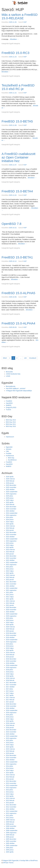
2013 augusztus (11, 788)
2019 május (10, 648)
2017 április (10, 695)
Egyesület (9, 447)
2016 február (10, 725)
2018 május (10, 674)
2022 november (11, 558)
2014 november (11, 758)
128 (26, 358)
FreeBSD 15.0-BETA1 (17, 257)
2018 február (10, 680)
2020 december (11, 607)
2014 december (11, 755)
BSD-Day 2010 (11, 426)
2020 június (10, 620)
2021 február (10, 603)
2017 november (11, 685)
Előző (5, 358)
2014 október (10, 760)
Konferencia (10, 456)
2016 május (10, 719)
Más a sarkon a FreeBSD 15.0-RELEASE (20, 16)
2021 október (10, 586)
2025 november (11, 487)
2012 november (11, 807)
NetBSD (9, 405)
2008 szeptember (12, 830)
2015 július (9, 740)
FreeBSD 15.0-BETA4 (17, 191)
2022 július (9, 567)
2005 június (10, 850)
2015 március (10, 749)
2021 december (11, 582)
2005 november (11, 841)
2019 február (10, 655)
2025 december (11, 485)
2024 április (10, 524)
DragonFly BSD (11, 407)
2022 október (10, 560)
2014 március (10, 775)
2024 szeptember (12, 513)
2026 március (10, 479)
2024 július (9, 517)
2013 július (9, 790)
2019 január (10, 657)
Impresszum (10, 437)
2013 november (11, 783)
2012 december (11, 805)
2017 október (10, 687)
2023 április (10, 547)
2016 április (10, 721)
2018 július (9, 670)
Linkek (8, 376)
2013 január (10, 803)
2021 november (11, 584)
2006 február (10, 835)
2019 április (10, 650)
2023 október (10, 537)
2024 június (10, 520)
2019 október (10, 637)
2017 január (10, 702)
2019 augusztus (11, 642)
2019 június (10, 646)
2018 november (11, 661)
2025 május (10, 500)
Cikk (7, 451)
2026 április (10, 477)
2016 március (10, 723)
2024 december (11, 507)
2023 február (10, 552)
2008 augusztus (11, 833)
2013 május (10, 794)
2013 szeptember (12, 785)
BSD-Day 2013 (11, 420)
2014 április (10, 773)
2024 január (10, 530)
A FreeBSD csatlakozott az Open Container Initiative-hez (19, 157)
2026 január (10, 483)
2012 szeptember (12, 811)
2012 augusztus (11, 813)
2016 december (11, 704)
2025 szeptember (12, 492)
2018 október (10, 663)
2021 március (10, 601)
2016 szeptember (12, 710)
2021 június (10, 595)
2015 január (10, 753)
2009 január (10, 824)
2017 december (11, 682)
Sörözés (9, 449)
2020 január (10, 631)
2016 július (9, 715)
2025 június (10, 498)
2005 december (11, 839)
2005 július (9, 848)
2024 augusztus (11, 515)
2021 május (10, 597)
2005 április (10, 852)
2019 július (9, 644)
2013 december (11, 781)
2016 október (10, 708)
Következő (33, 358)
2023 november (11, 535)
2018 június (10, 672)
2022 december (11, 556)
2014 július (9, 766)
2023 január (10, 554)
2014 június (10, 768)
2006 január (10, 837)
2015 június (10, 743)
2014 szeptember (12, 762)
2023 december (11, 532)
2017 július (9, 689)
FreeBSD (9, 401)
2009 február (10, 822)
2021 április (10, 599)
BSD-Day (11, 458)
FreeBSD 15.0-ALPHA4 (18, 323)
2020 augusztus (11, 616)
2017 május (10, 693)
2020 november (11, 610)
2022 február (10, 577)
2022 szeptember (12, 562)
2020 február (10, 629)
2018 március (10, 678)
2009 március (10, 820)
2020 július (9, 618)
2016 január (10, 728)
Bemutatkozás (11, 386)
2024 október (10, 511)
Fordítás (9, 453)
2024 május (10, 522)
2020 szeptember (12, 614)
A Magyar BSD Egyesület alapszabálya (19, 391)
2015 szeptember (12, 736)
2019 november (11, 635)
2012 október (10, 809)
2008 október (10, 828)
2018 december (11, 659)
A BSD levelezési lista (13, 374)
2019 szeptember (12, 640)
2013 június (10, 792)
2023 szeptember (12, 539)
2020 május (10, 622)
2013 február (10, 800)
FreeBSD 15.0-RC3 (15, 53)
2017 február (10, 700)
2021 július (9, 592)
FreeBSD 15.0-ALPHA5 (18, 293)
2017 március (10, 698)
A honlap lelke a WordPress (28, 860)
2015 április (10, 747)
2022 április (10, 573)
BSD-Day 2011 (11, 424)
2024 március (10, 526)
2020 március (10, 627)
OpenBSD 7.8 (11, 224)
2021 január (10, 605)
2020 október (10, 612)
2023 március (10, 550)
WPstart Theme (8, 863)
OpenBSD (9, 403)
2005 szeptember (12, 845)
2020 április (10, 625)
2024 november (11, 509)
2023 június (10, 543)
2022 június (10, 569)
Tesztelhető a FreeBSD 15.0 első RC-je (18, 87)
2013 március (10, 798)
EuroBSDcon (12, 460)
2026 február (10, 481)
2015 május (10, 745)
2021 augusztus (11, 590)
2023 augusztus (11, 541)
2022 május (10, 571)
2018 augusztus (11, 667)
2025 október (10, 489)
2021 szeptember (12, 588)
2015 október (10, 734)
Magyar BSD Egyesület (11, 860)
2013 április (10, 796)
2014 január (10, 779)
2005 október (10, 843)
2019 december (11, 633)
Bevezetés (9, 372)
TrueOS (8, 410)
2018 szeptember (12, 665)
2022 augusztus (11, 565)
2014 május (10, 770)
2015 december (11, 730)
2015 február (10, 751)
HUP (25, 22)
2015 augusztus (11, 738)
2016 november (11, 706)
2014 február (10, 777)
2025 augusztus (11, 494)
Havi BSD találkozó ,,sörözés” (16, 388)
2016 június (10, 717)
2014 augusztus (11, 764)
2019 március (10, 652)
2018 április (10, 676)
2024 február (10, 528)
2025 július (9, 496)
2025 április (10, 502)
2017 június (10, 691)
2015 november (11, 732)
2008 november (11, 826)
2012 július (9, 815)
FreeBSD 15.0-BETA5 (17, 121)
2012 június (10, 818)
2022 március (10, 575)
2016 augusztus (11, 713)
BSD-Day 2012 (11, 422)
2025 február (10, 505)
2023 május (10, 545)
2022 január (10, 580)
